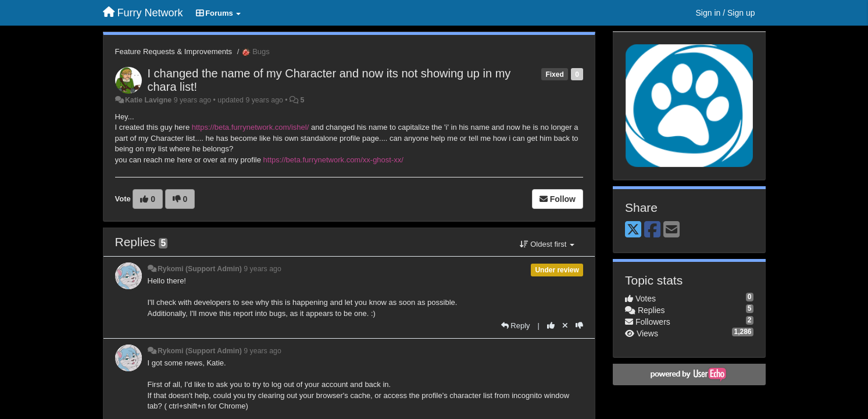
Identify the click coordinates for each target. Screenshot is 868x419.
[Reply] (516, 326)
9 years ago (262, 269)
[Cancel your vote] (565, 326)
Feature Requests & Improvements (174, 52)
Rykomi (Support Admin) (200, 269)
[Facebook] (652, 230)
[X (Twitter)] (633, 230)
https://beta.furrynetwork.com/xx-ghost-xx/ (333, 160)
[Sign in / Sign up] (726, 13)
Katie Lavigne (148, 100)
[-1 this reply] (579, 326)
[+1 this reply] (551, 326)
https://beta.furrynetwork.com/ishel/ (251, 127)
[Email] (671, 230)
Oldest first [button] (547, 244)
